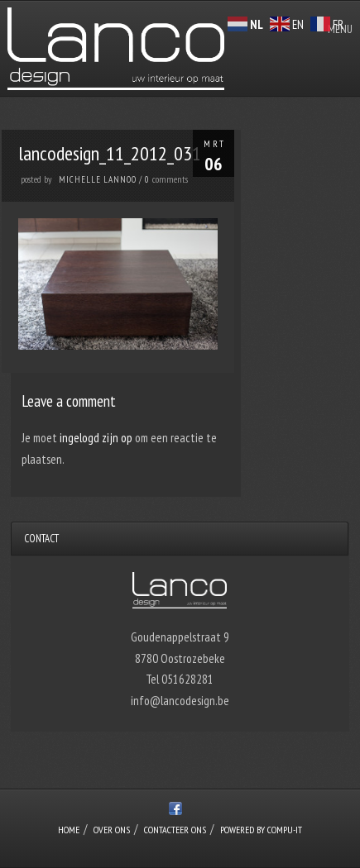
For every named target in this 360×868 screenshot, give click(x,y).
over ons (112, 830)
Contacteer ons (175, 830)
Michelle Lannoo (98, 179)
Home (69, 830)
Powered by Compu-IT (261, 830)
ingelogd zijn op (96, 438)
